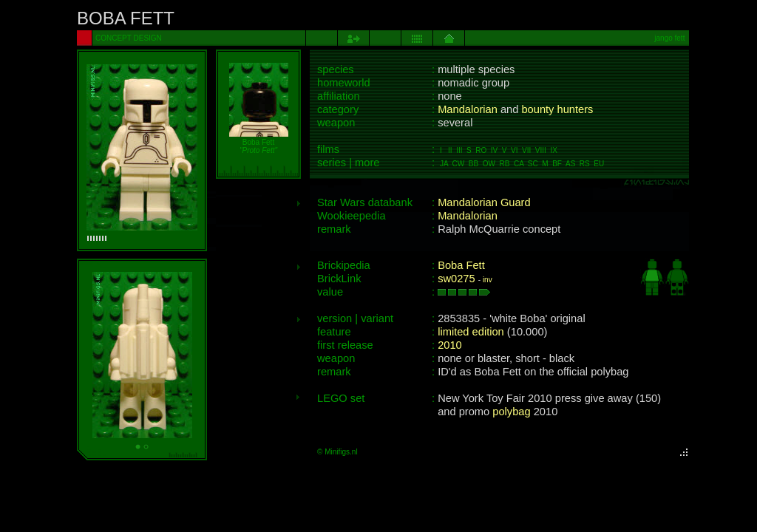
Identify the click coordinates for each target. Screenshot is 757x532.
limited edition (471, 332)
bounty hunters (557, 109)
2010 (450, 345)
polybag (511, 412)
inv (488, 280)
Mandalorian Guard (484, 202)
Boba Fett (461, 265)
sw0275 (456, 279)
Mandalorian (468, 109)
